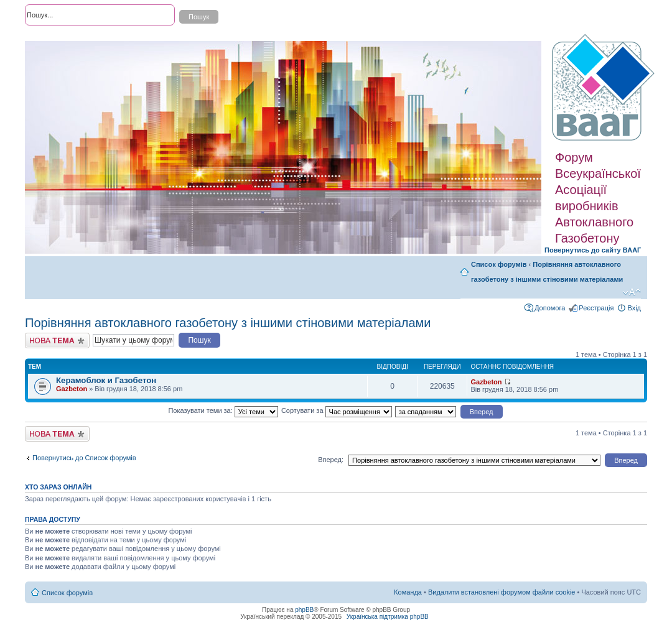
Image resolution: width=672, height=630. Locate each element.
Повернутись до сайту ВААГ (593, 250)
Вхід (634, 308)
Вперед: (331, 460)
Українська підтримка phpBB (388, 617)
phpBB (304, 610)
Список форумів (499, 264)
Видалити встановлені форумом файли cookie (502, 592)
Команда (408, 592)
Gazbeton (72, 389)
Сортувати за (337, 410)
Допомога (550, 308)
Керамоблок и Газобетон (106, 380)
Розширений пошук (55, 37)
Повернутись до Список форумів (84, 458)
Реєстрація (596, 308)
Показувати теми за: (223, 410)
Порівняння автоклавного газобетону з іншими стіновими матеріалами (228, 323)
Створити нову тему (57, 340)
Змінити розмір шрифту (632, 292)
